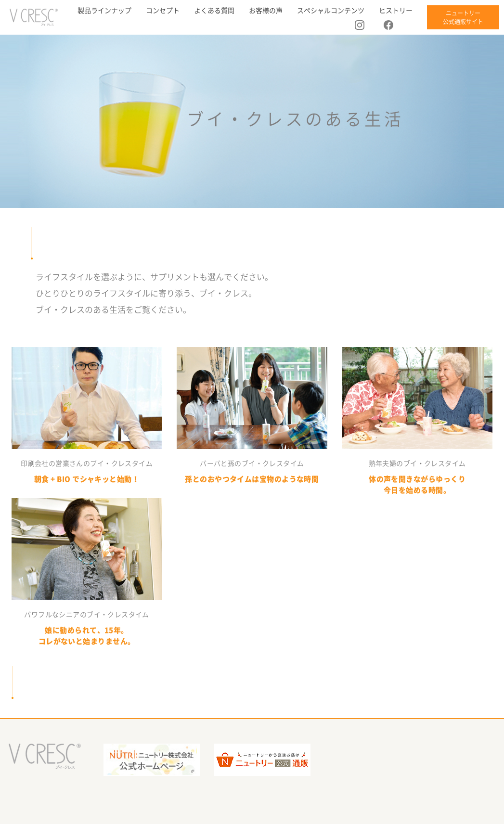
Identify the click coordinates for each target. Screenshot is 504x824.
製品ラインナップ (104, 11)
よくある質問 (214, 11)
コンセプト (163, 11)
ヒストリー (396, 11)
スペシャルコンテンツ (331, 11)
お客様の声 (266, 11)
